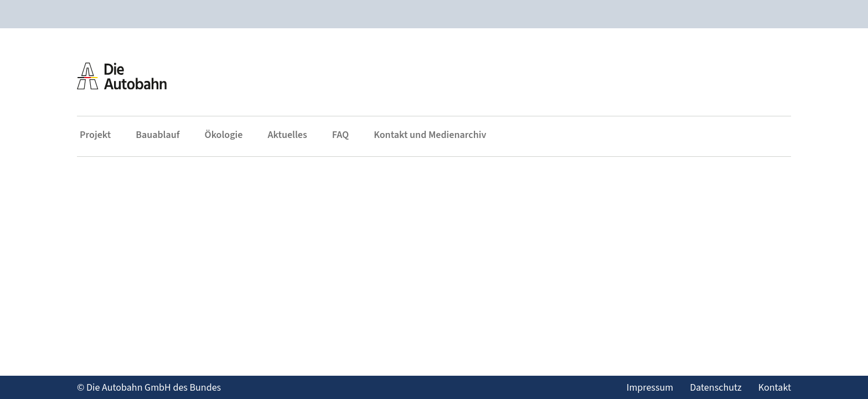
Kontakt (775, 388)
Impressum (650, 388)
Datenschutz (716, 388)
